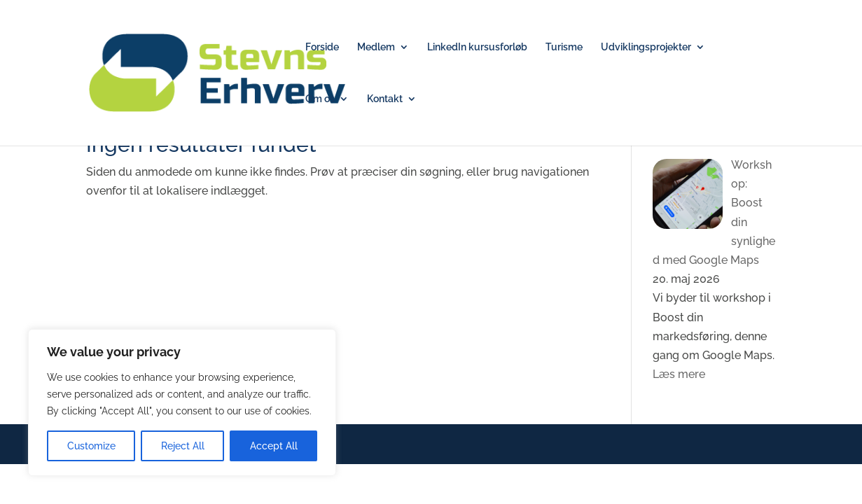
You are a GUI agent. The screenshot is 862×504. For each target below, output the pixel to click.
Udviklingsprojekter (646, 47)
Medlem (376, 47)
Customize (91, 446)
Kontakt (385, 99)
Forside (322, 47)
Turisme (564, 47)
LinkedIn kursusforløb (477, 47)
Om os (320, 99)
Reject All (183, 446)
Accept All (274, 446)
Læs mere (679, 374)
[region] (182, 402)
